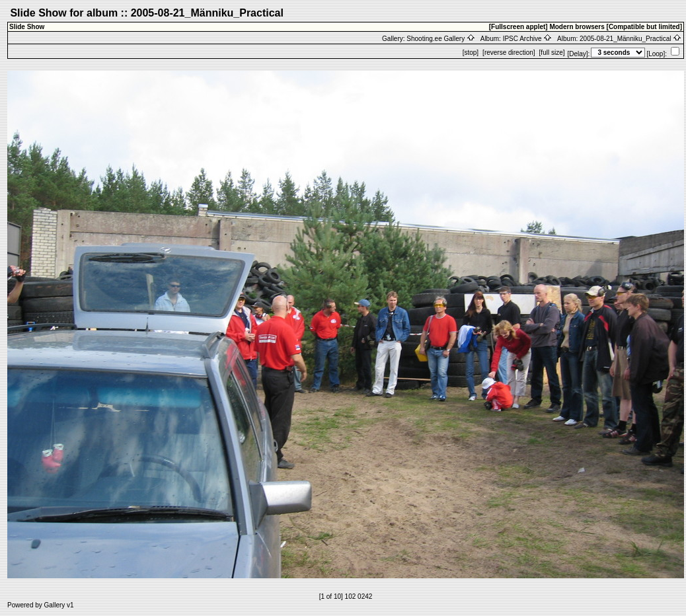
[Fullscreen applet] (518, 27)
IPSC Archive (528, 39)
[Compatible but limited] (644, 27)
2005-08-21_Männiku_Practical (630, 39)
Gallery (55, 605)
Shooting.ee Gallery (441, 39)
